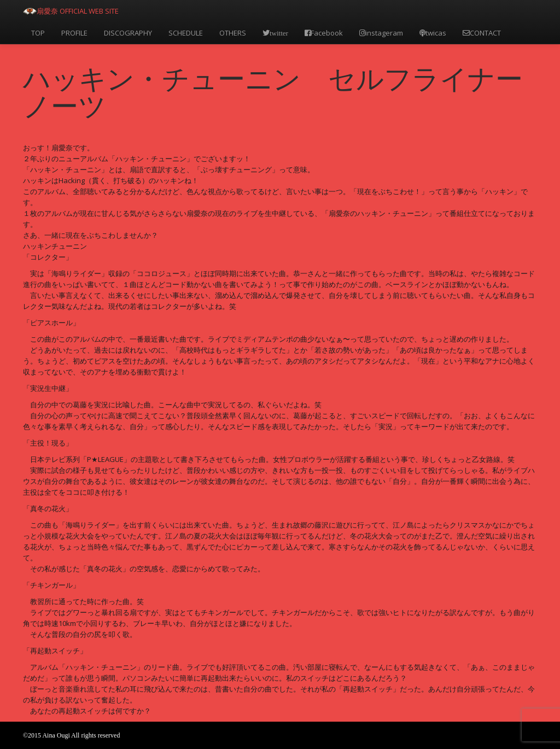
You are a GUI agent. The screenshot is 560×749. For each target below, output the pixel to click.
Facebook (324, 33)
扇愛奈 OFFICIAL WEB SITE (78, 11)
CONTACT (482, 33)
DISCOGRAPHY (128, 33)
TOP (38, 33)
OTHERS (233, 33)
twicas (433, 33)
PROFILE (74, 33)
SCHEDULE (186, 33)
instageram (381, 33)
